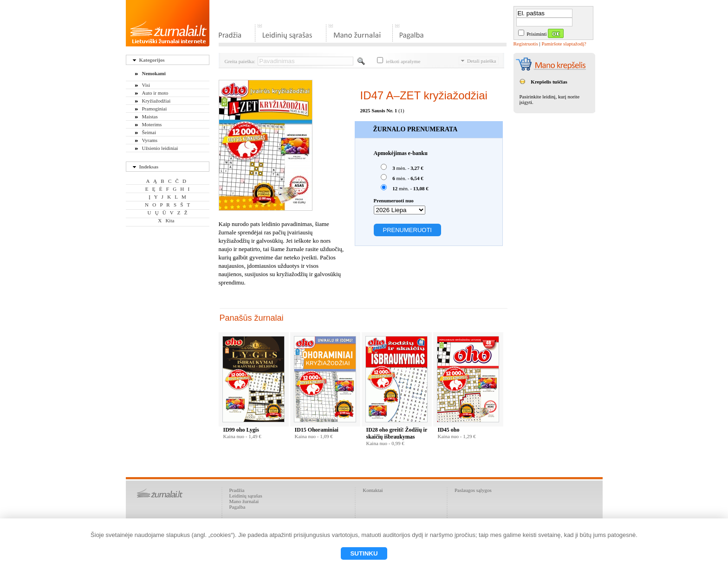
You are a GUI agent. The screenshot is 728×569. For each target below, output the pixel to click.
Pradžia (237, 490)
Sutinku (364, 553)
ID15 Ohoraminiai (317, 430)
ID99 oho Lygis (241, 430)
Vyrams (150, 140)
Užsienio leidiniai (160, 148)
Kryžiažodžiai (156, 101)
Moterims (152, 124)
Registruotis (526, 44)
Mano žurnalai (244, 501)
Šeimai (149, 132)
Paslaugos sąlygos (473, 490)
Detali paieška (478, 61)
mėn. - (402, 167)
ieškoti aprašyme (399, 61)
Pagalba (237, 507)
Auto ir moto (155, 93)
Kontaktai (373, 490)
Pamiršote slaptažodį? (564, 44)
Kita (170, 220)
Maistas (150, 116)
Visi (146, 85)
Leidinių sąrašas (246, 496)
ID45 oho (449, 430)
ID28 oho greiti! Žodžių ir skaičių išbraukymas (397, 433)
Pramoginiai (155, 109)
